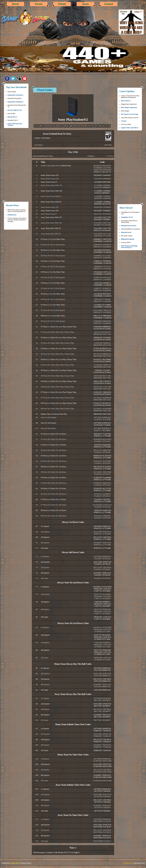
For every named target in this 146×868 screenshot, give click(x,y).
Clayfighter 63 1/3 (127, 217)
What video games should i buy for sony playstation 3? (17, 211)
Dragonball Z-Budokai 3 (15, 95)
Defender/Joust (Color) (129, 226)
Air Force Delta (126, 124)
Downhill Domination (15, 98)
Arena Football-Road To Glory (43, 156)
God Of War (11, 114)
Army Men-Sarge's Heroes (130, 118)
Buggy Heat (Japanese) (129, 104)
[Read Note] (66, 166)
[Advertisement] (16, 165)
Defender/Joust (126, 232)
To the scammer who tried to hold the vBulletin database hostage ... (17, 220)
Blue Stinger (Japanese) (129, 108)
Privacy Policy (26, 863)
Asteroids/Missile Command (130, 229)
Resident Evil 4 (13, 120)
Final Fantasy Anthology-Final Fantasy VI (129, 247)
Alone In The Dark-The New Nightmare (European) (130, 97)
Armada (124, 121)
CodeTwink (6, 863)
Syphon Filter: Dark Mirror (130, 128)
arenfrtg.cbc (91, 156)
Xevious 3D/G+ (126, 243)
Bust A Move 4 (126, 101)
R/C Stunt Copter (127, 236)
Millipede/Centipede (128, 239)
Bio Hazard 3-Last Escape (130, 114)
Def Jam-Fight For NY (15, 110)
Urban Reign (12, 92)
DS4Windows (12, 215)
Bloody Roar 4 (12, 117)
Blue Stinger (125, 111)
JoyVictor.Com (139, 863)
